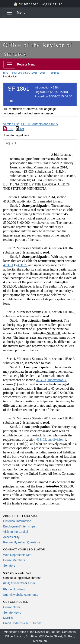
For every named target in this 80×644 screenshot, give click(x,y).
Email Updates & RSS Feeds (22, 623)
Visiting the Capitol (16, 532)
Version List (11, 124)
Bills (6, 73)
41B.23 (23, 265)
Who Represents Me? (18, 555)
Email (32, 583)
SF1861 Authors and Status (39, 124)
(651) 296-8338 (13, 583)
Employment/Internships (19, 526)
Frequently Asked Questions (22, 542)
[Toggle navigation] (9, 13)
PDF (8, 129)
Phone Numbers (14, 589)
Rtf (20, 129)
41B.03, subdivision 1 (51, 380)
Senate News (12, 613)
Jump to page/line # (16, 135)
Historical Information (17, 521)
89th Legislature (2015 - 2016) (29, 73)
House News (12, 607)
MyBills (8, 618)
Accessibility (11, 537)
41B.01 (8, 265)
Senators (9, 566)
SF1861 (55, 73)
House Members (14, 560)
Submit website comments (21, 595)
